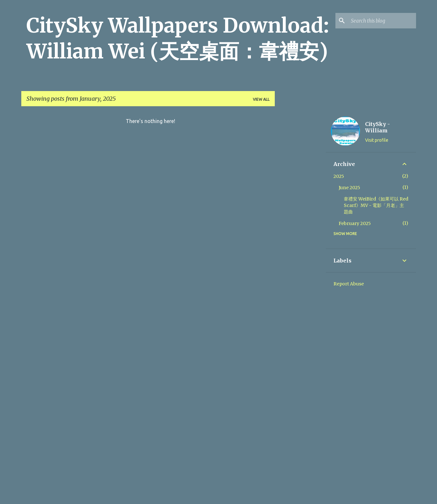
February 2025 (355, 223)
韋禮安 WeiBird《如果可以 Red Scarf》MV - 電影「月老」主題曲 (376, 205)
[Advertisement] (300, 208)
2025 (339, 176)
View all (261, 99)
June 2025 (349, 188)
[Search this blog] (382, 21)
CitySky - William (377, 127)
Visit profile (377, 140)
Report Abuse (349, 284)
